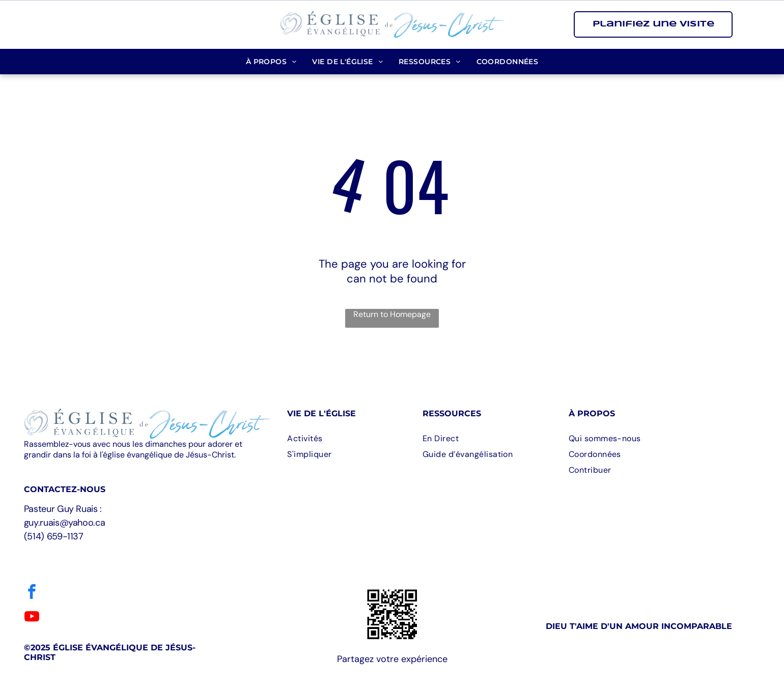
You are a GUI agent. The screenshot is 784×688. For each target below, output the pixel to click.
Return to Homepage (392, 314)
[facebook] (32, 593)
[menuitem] (271, 62)
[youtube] (32, 618)
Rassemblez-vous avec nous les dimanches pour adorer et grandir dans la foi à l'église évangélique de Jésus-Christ (133, 449)
